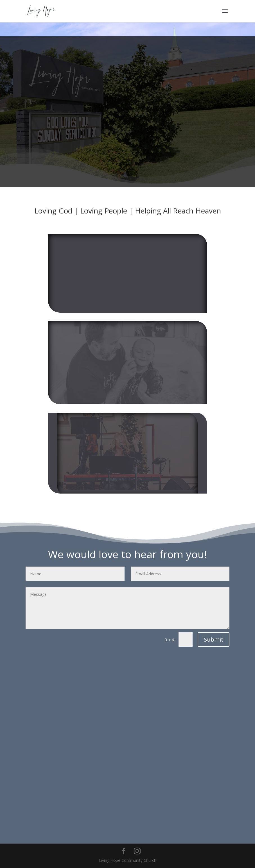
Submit (214, 639)
